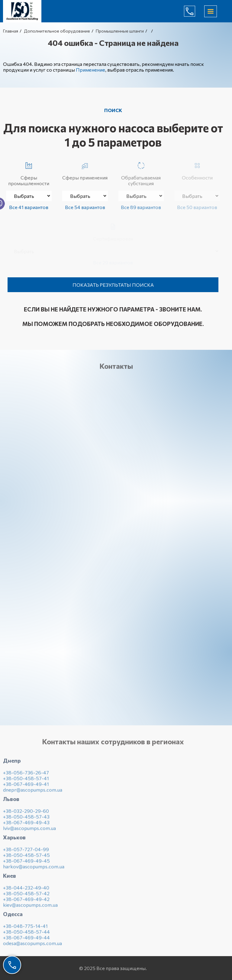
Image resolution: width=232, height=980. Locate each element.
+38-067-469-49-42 (26, 901)
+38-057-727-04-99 (26, 851)
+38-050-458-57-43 (26, 819)
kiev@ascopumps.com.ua (30, 907)
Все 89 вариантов (141, 207)
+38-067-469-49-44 (26, 939)
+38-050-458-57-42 (26, 895)
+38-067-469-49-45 (26, 863)
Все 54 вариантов (85, 207)
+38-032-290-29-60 (26, 813)
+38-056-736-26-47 (26, 774)
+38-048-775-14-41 (25, 928)
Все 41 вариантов (29, 207)
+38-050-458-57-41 (26, 780)
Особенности (197, 170)
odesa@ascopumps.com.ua (32, 945)
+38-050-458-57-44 (26, 934)
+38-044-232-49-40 (26, 890)
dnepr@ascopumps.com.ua (33, 792)
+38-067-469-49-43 (26, 824)
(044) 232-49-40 (194, 11)
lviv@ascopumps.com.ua (29, 830)
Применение (90, 70)
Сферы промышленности (29, 173)
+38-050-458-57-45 (26, 857)
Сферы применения (85, 170)
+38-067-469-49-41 (26, 786)
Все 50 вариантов (197, 207)
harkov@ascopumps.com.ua (34, 868)
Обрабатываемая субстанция (141, 173)
